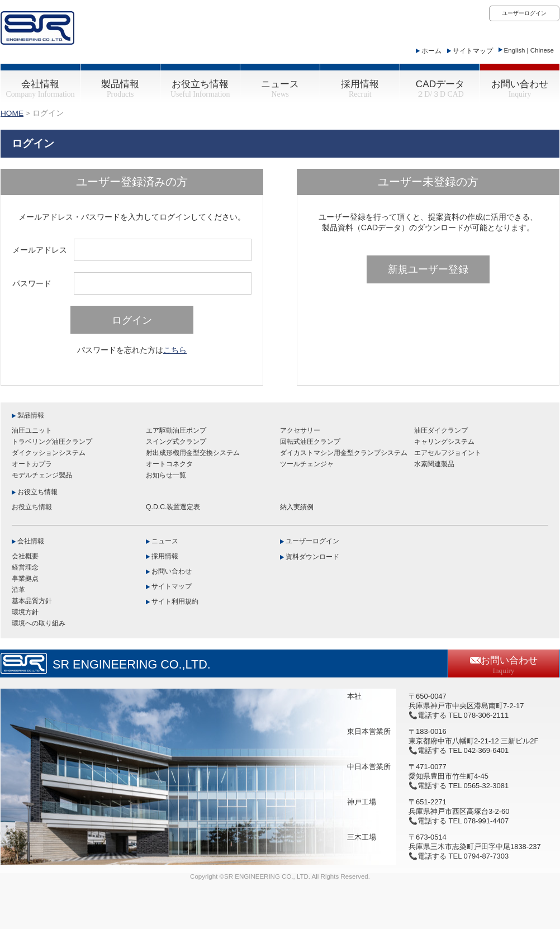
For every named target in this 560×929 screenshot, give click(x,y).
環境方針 (25, 612)
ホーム (431, 51)
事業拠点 (25, 579)
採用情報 (360, 88)
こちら (175, 350)
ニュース (280, 88)
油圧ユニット (32, 430)
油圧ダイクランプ (441, 430)
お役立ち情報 (200, 88)
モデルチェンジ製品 (42, 475)
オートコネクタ (169, 464)
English (515, 50)
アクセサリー (300, 430)
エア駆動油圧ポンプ (176, 430)
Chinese (542, 50)
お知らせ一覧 (166, 475)
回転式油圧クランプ (310, 442)
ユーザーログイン (524, 13)
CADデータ (440, 88)
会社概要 (25, 556)
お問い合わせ (520, 88)
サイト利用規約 (175, 601)
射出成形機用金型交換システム (193, 453)
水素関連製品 (434, 464)
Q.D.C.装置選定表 (173, 507)
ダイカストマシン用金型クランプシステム (344, 453)
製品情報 (120, 88)
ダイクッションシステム (49, 453)
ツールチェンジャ (307, 464)
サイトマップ (473, 51)
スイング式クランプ (176, 442)
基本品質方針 (32, 601)
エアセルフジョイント (448, 453)
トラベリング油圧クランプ (52, 442)
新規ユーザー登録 (428, 269)
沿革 (18, 590)
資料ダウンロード (312, 557)
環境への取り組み (39, 623)
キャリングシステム (444, 442)
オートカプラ (32, 464)
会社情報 (40, 88)
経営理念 (25, 567)
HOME (12, 113)
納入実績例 (297, 507)
